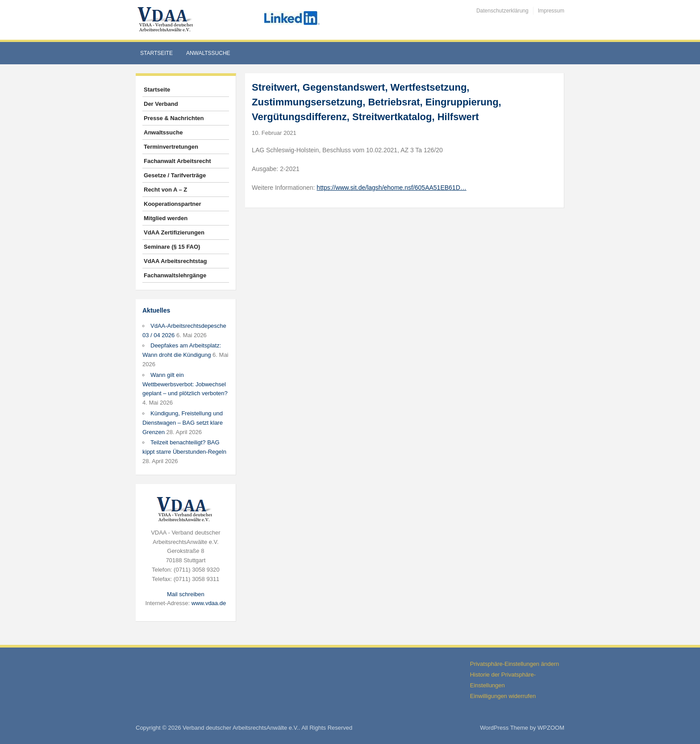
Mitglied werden (166, 218)
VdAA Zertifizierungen (174, 232)
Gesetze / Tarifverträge (175, 175)
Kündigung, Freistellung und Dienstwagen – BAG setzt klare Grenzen (183, 423)
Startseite (156, 53)
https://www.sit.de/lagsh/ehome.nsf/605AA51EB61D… (391, 188)
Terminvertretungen (171, 147)
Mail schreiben (186, 594)
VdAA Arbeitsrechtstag (175, 261)
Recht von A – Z (165, 190)
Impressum (551, 11)
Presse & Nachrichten (174, 118)
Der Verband (161, 104)
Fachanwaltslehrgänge (175, 275)
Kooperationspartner (173, 204)
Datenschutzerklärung (502, 11)
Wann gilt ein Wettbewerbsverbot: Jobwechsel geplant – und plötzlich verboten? (185, 384)
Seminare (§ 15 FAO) (172, 247)
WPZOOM (551, 728)
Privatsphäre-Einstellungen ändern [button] (515, 664)
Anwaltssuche (208, 53)
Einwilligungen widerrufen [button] (503, 696)
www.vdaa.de (209, 603)
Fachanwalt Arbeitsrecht (177, 161)
